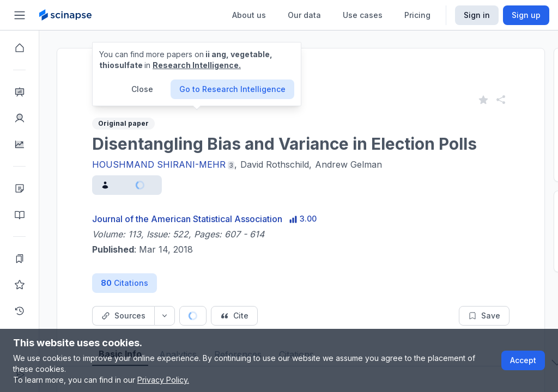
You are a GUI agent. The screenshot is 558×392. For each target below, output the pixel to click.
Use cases (363, 15)
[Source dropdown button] (165, 316)
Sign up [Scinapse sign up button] (526, 15)
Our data (304, 15)
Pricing (417, 15)
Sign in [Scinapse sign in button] (477, 15)
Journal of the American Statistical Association (187, 219)
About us (249, 15)
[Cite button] (234, 316)
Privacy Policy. (163, 380)
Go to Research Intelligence (232, 89)
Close (142, 89)
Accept (523, 360)
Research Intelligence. (197, 65)
